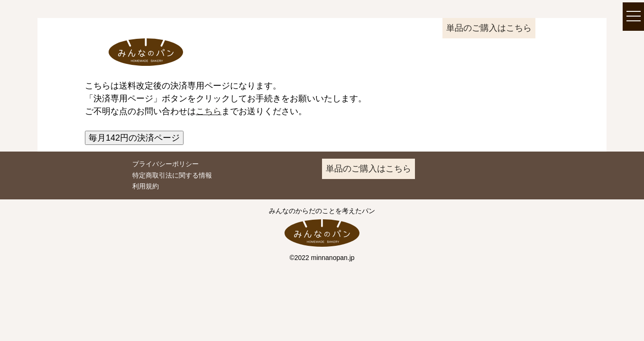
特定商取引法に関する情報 (172, 175)
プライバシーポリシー (166, 164)
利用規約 (146, 186)
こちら (209, 111)
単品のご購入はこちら (489, 28)
